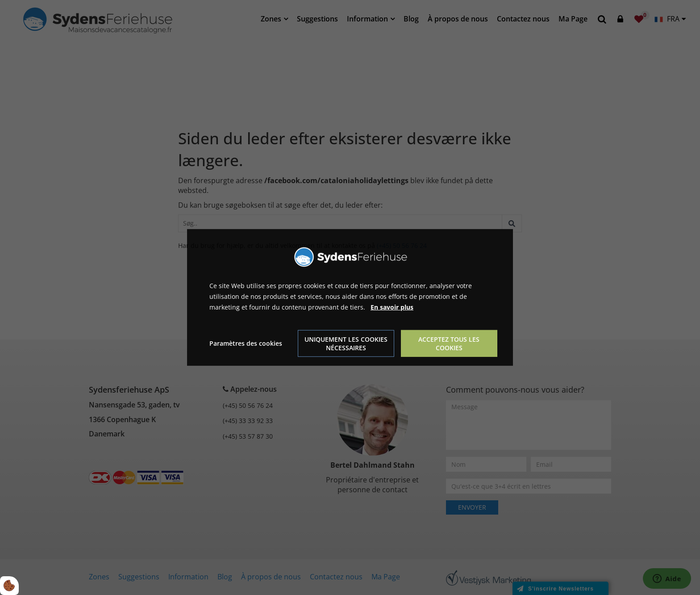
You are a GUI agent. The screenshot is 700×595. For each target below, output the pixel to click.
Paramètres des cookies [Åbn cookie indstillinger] (246, 343)
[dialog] (350, 297)
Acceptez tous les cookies (449, 344)
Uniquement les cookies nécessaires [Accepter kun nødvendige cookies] (346, 344)
